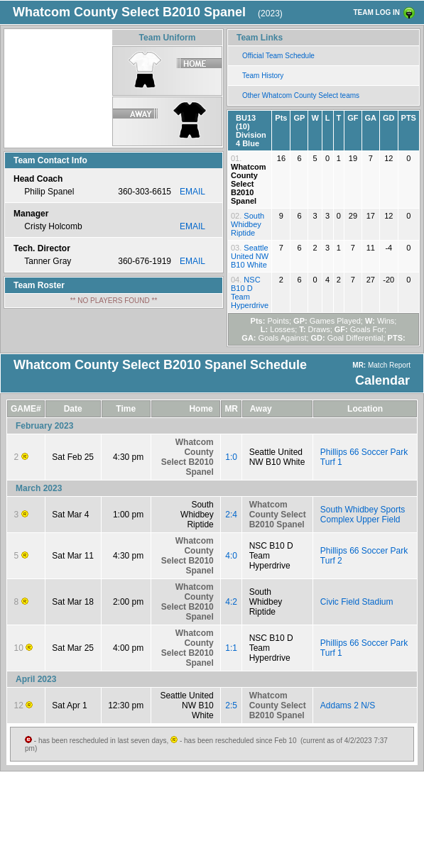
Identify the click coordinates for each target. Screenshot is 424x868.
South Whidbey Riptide (248, 224)
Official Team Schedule (278, 56)
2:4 (231, 515)
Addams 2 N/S (348, 705)
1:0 (231, 457)
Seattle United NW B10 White (250, 256)
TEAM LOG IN (376, 12)
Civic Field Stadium (357, 602)
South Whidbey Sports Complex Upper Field (363, 515)
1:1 (231, 648)
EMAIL (192, 192)
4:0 (231, 556)
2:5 (231, 705)
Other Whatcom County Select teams (301, 95)
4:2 (231, 602)
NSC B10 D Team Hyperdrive (250, 292)
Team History (263, 76)
